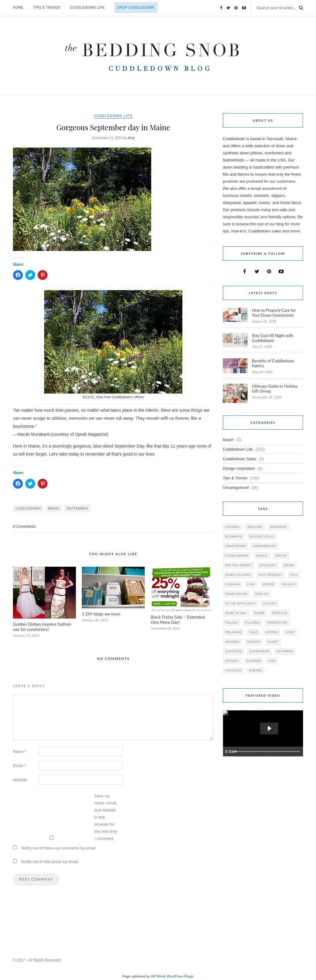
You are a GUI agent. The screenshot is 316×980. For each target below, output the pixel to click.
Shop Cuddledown (136, 8)
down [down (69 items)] (289, 565)
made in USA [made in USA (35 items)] (236, 613)
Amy (131, 138)
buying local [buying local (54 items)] (262, 536)
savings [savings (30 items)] (232, 642)
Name (20, 751)
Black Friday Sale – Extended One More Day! (178, 619)
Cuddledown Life (88, 8)
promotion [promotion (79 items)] (277, 623)
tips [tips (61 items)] (272, 661)
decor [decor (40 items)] (281, 556)
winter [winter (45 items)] (256, 670)
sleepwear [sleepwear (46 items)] (259, 651)
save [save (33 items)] (290, 632)
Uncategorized (236, 488)
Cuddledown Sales (239, 459)
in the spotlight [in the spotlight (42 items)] (241, 603)
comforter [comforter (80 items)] (236, 546)
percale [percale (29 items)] (280, 613)
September (77, 509)
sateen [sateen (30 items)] (272, 632)
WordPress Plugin (180, 976)
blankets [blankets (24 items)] (234, 536)
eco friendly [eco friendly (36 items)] (271, 575)
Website (20, 780)
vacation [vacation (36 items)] (233, 670)
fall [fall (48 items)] (294, 575)
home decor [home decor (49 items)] (236, 594)
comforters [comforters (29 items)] (265, 546)
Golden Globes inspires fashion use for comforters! (42, 627)
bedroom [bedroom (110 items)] (278, 527)
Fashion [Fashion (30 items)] (233, 584)
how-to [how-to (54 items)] (262, 594)
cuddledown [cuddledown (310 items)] (237, 556)
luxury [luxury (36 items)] (270, 603)
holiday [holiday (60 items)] (289, 584)
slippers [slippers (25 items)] (285, 651)
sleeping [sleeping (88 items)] (233, 651)
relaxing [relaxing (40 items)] (234, 632)
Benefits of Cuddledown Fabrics (273, 363)
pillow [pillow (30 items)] (231, 623)
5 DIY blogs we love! (101, 614)
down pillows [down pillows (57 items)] (238, 575)
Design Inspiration (239, 468)
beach (228, 440)
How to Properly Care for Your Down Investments (274, 313)
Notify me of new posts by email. (50, 862)
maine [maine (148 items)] (260, 613)
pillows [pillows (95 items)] (253, 623)
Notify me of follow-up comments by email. (59, 848)
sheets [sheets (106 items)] (254, 642)
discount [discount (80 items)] (268, 565)
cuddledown (28, 509)
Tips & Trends (47, 8)
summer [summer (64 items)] (254, 661)
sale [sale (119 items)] (254, 632)
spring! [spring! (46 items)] (232, 661)
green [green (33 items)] (268, 584)
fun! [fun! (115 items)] (251, 584)
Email (19, 766)
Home (18, 8)
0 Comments (24, 526)
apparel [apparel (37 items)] (233, 527)
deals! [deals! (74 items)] (262, 556)
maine (54, 509)
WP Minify (158, 976)
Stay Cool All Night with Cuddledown (273, 338)
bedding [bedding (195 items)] (255, 527)
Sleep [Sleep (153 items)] (273, 642)
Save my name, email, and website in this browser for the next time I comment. (106, 817)
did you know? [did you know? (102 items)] (239, 565)
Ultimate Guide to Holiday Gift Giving (275, 389)
